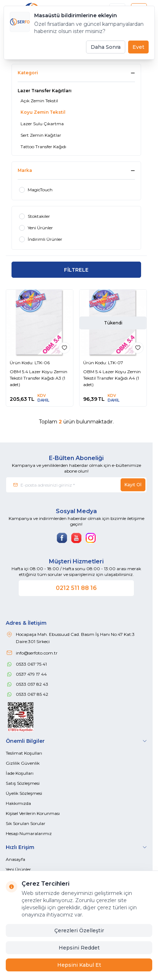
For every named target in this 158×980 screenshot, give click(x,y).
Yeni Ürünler (18, 869)
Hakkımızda (18, 803)
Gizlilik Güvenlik (23, 763)
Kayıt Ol (133, 485)
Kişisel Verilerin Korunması (33, 813)
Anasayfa (15, 859)
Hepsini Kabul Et (79, 965)
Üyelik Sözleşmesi (24, 793)
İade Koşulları (20, 773)
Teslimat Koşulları (24, 753)
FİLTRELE (76, 270)
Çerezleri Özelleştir (79, 930)
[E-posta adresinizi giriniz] (76, 485)
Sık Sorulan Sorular (26, 823)
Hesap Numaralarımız (29, 833)
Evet (138, 47)
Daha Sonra (106, 47)
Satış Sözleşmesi (23, 783)
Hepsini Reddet (79, 948)
